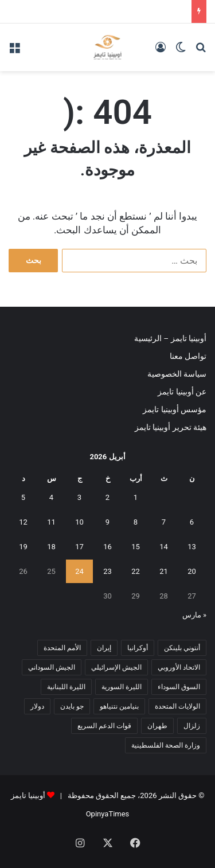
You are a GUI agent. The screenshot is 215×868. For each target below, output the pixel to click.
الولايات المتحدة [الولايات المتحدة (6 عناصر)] (177, 706)
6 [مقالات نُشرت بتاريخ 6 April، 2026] (192, 522)
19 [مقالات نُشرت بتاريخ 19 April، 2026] (23, 547)
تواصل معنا (188, 356)
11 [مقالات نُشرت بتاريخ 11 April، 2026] (51, 522)
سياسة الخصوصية (177, 374)
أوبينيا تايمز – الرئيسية (170, 338)
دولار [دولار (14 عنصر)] (37, 706)
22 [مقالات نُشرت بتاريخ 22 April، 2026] (136, 571)
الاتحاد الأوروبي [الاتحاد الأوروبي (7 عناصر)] (179, 667)
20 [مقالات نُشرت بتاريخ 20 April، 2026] (192, 571)
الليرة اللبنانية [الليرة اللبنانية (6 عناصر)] (66, 687)
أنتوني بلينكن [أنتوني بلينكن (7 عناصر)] (182, 648)
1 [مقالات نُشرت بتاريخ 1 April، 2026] (136, 497)
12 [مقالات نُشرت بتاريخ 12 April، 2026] (23, 522)
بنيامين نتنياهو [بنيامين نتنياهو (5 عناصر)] (119, 706)
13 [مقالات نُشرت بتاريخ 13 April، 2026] (192, 547)
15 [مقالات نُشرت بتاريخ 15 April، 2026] (136, 547)
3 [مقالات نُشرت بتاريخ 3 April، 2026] (79, 497)
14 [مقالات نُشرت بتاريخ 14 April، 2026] (164, 547)
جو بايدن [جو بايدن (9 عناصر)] (72, 706)
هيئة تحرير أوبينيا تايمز (171, 427)
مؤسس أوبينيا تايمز (175, 409)
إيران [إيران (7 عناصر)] (104, 648)
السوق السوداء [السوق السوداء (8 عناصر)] (179, 687)
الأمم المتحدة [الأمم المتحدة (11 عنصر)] (62, 648)
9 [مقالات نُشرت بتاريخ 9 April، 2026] (107, 522)
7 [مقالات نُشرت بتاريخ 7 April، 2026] (164, 522)
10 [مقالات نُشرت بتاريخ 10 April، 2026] (79, 522)
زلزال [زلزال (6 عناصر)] (192, 726)
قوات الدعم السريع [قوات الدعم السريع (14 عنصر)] (104, 726)
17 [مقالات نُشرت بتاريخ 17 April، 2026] (79, 547)
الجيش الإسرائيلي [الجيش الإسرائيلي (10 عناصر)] (116, 667)
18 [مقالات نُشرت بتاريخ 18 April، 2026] (51, 547)
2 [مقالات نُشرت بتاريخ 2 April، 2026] (107, 497)
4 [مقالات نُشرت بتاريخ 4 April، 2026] (51, 497)
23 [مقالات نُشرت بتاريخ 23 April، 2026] (107, 571)
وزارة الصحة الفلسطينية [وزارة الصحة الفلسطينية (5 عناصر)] (166, 745)
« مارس (194, 615)
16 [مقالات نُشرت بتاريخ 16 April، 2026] (107, 547)
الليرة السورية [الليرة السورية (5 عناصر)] (122, 687)
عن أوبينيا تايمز (182, 392)
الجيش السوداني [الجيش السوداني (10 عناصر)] (52, 667)
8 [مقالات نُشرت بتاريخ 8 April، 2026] (136, 522)
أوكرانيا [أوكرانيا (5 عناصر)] (138, 648)
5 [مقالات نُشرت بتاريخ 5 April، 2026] (23, 497)
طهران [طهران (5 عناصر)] (157, 726)
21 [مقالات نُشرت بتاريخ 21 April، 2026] (164, 571)
